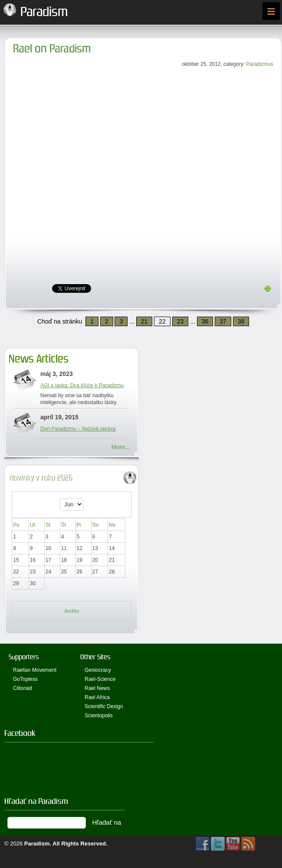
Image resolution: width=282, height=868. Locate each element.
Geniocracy (98, 670)
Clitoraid (23, 688)
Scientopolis (99, 716)
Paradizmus (260, 64)
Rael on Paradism (52, 49)
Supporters (24, 657)
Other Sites (95, 657)
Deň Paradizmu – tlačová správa (78, 429)
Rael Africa (97, 697)
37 (223, 321)
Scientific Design (104, 706)
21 (144, 321)
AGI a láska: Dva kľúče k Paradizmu (82, 385)
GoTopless (25, 679)
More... (121, 447)
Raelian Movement (35, 670)
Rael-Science (100, 679)
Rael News (97, 688)
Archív (72, 611)
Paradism (37, 844)
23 (180, 321)
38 (241, 321)
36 (205, 321)
